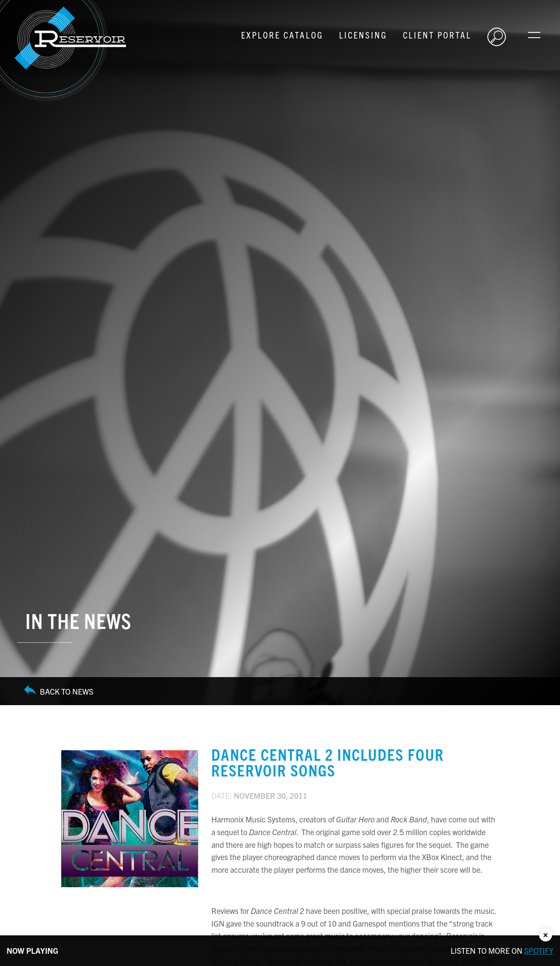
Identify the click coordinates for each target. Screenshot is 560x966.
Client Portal (437, 35)
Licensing (363, 35)
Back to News (59, 691)
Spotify (539, 950)
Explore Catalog (282, 35)
